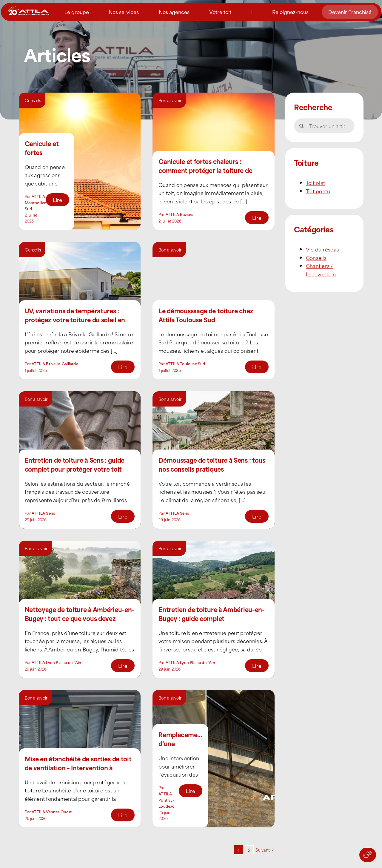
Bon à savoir (170, 100)
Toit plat (315, 183)
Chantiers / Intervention (321, 270)
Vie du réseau (323, 249)
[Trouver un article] (324, 126)
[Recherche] (301, 126)
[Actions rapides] (368, 855)
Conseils (33, 100)
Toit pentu (318, 191)
